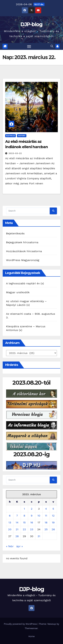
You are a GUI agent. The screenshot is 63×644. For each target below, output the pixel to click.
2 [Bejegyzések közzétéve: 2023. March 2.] (32, 509)
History (22, 136)
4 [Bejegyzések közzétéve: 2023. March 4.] (46, 509)
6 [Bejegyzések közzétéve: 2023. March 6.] (10, 516)
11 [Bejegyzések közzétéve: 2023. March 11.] (46, 516)
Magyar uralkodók (18, 292)
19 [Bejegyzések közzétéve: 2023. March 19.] (53, 522)
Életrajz (10, 136)
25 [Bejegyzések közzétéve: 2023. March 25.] (46, 529)
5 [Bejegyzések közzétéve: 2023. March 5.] (53, 509)
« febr (10, 546)
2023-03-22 (15, 153)
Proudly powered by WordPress (21, 624)
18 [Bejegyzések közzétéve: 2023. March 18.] (46, 522)
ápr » (20, 546)
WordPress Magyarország (23, 260)
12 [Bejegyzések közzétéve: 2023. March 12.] (53, 516)
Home (32, 636)
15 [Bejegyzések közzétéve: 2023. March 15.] (24, 522)
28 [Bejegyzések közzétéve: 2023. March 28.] (17, 536)
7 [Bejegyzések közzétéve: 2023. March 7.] (17, 516)
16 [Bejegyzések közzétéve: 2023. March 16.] (32, 522)
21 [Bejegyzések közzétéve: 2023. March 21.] (17, 529)
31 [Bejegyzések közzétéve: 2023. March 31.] (39, 536)
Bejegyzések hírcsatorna (22, 242)
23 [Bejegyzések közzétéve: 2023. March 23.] (32, 529)
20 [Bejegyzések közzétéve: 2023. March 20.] (10, 529)
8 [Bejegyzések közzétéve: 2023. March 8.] (24, 516)
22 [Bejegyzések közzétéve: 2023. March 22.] (24, 529)
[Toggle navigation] (29, 46)
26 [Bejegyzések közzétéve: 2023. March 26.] (53, 529)
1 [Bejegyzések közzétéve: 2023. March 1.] (24, 509)
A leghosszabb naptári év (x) (25, 283)
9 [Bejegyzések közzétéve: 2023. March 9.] (32, 516)
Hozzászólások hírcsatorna (24, 251)
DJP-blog (31, 24)
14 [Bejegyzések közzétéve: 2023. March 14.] (17, 522)
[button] (52, 46)
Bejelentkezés (15, 233)
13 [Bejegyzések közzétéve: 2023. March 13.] (10, 522)
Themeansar (31, 628)
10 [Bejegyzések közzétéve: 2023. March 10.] (39, 516)
